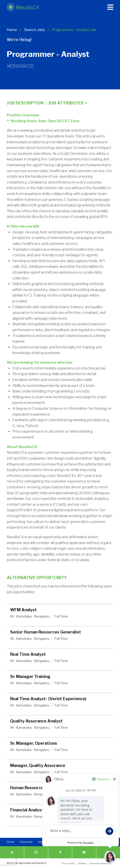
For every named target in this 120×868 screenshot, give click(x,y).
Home (12, 30)
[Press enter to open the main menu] (110, 7)
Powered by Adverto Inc (100, 863)
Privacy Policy (68, 863)
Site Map (82, 863)
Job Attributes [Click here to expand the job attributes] (68, 103)
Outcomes (26, 842)
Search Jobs (35, 30)
